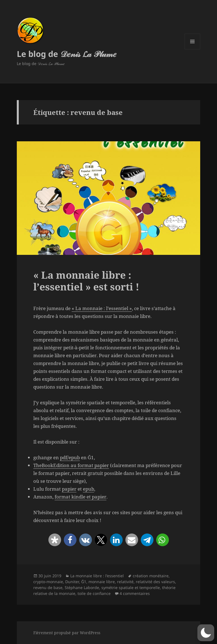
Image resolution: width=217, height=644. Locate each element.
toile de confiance (94, 593)
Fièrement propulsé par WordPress (67, 633)
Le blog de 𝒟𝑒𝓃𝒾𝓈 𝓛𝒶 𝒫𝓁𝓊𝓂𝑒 (67, 54)
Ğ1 (84, 582)
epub (88, 489)
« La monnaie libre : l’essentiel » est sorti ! (86, 281)
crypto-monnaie (48, 582)
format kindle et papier (81, 497)
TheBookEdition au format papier (71, 465)
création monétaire (151, 576)
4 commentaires (135, 593)
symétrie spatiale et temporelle (131, 588)
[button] (55, 540)
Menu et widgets (193, 49)
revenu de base (48, 588)
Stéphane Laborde (82, 588)
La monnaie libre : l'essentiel (97, 576)
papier (69, 489)
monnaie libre (102, 582)
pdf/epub (70, 457)
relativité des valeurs (155, 582)
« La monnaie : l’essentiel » (102, 308)
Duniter (72, 582)
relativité (125, 582)
